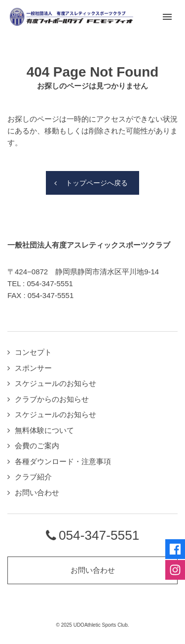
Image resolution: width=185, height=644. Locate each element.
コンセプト (33, 352)
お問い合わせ (37, 493)
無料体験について (44, 430)
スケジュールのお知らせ (55, 383)
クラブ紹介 (33, 477)
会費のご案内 (37, 446)
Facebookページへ (175, 549)
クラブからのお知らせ (52, 399)
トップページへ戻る (97, 183)
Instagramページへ (175, 570)
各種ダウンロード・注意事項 (63, 461)
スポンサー (33, 368)
